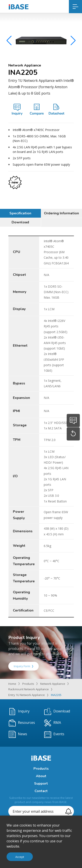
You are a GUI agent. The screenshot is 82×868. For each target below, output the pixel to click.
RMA (53, 723)
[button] (73, 42)
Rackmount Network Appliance (29, 689)
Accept (20, 857)
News (18, 734)
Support (41, 784)
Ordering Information (61, 213)
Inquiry (19, 712)
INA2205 (56, 695)
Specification (20, 213)
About (41, 776)
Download (20, 222)
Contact (41, 791)
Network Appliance (53, 684)
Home (12, 684)
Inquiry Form (24, 666)
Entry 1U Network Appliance (27, 695)
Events (54, 734)
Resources (22, 723)
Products (28, 684)
